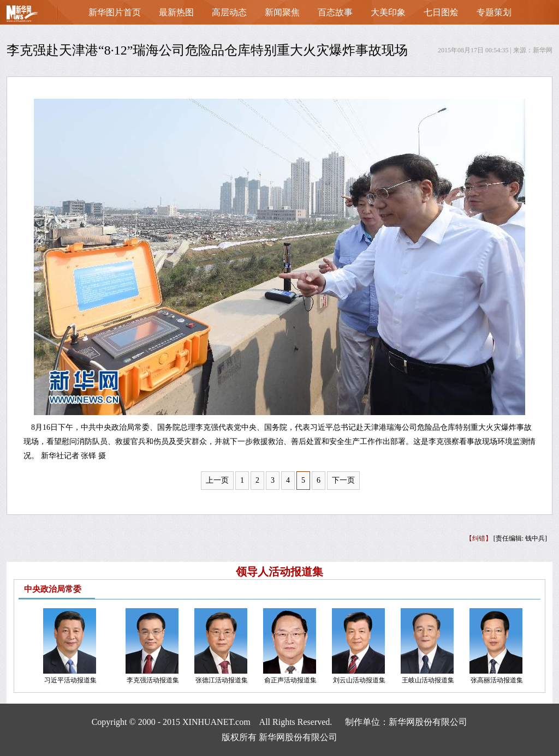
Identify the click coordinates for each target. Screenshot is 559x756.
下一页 (343, 480)
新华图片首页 (115, 12)
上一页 (217, 480)
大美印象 (388, 12)
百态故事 (335, 12)
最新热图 (176, 12)
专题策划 (494, 12)
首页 (39, 16)
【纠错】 (479, 538)
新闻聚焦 (282, 12)
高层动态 (229, 12)
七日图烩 (441, 12)
